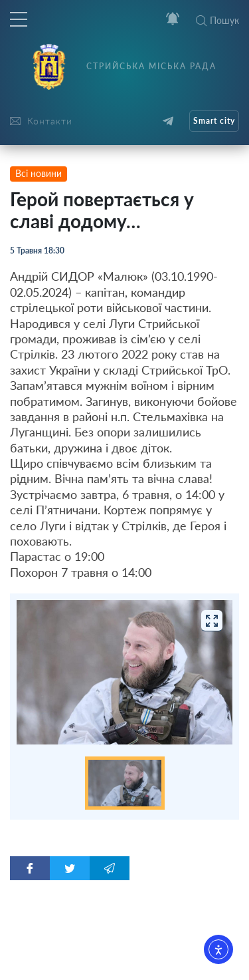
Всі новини (39, 173)
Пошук (217, 20)
